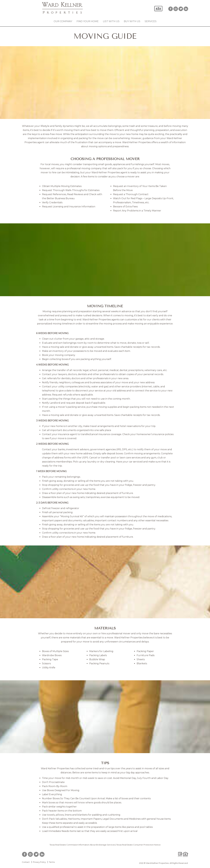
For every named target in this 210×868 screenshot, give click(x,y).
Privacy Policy (39, 862)
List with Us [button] (111, 21)
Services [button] (151, 21)
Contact (26, 862)
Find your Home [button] (88, 21)
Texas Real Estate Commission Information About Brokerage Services (83, 845)
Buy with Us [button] (132, 21)
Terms (52, 862)
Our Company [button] (63, 21)
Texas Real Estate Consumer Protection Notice (138, 845)
